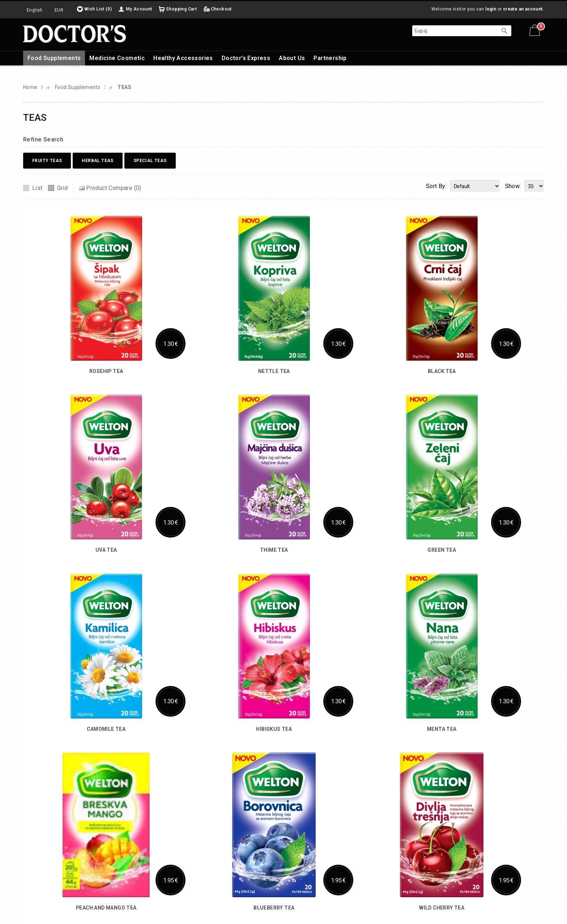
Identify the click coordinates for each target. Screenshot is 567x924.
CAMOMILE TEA (106, 729)
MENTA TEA (442, 729)
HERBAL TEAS (97, 161)
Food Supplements (54, 58)
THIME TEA (274, 550)
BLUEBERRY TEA (274, 908)
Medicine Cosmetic (117, 58)
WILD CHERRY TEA (442, 908)
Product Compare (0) (114, 188)
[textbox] (455, 31)
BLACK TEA (442, 371)
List (37, 188)
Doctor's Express (246, 58)
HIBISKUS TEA (274, 729)
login (491, 9)
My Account (139, 9)
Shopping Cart (181, 9)
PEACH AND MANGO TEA (106, 908)
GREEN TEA (442, 550)
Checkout (221, 9)
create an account (523, 9)
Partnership (330, 58)
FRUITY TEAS (47, 161)
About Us (292, 58)
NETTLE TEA (274, 371)
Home (30, 87)
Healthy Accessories (183, 58)
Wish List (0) (98, 9)
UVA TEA (106, 550)
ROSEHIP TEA (106, 371)
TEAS (124, 87)
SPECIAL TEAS (150, 161)
